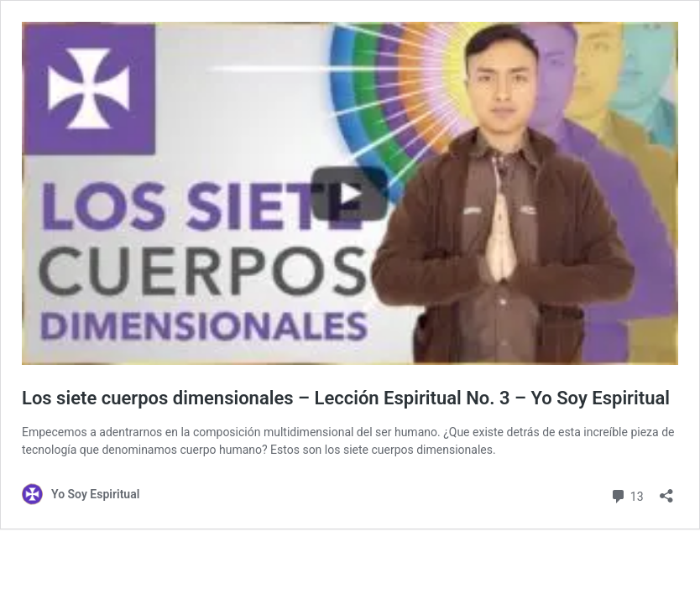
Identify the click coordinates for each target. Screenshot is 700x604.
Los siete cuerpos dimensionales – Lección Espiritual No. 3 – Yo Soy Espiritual (346, 398)
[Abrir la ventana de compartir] (666, 490)
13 (627, 495)
